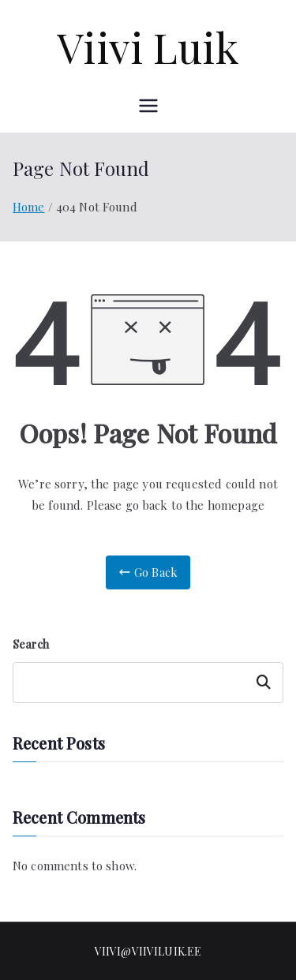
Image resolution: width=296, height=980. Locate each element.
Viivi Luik (148, 47)
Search (31, 644)
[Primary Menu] (148, 106)
